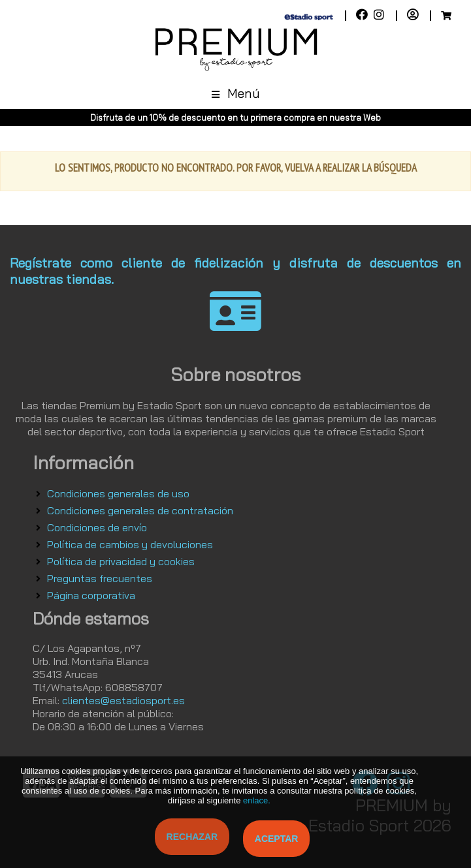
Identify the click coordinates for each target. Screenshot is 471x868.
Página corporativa (91, 595)
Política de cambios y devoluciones (130, 544)
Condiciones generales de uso (118, 493)
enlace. (257, 800)
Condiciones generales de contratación (140, 510)
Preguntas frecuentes (100, 578)
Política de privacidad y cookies (121, 561)
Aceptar (277, 839)
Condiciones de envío (97, 527)
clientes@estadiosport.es (123, 700)
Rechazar (192, 837)
